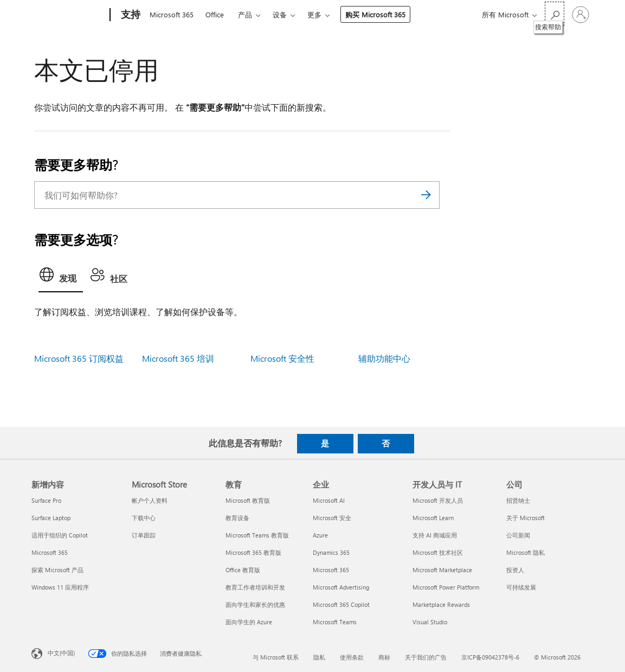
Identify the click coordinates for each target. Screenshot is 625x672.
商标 (384, 657)
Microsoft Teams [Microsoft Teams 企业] (335, 622)
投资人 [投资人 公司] (515, 570)
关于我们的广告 (426, 657)
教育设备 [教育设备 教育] (237, 518)
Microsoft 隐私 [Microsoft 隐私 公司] (526, 552)
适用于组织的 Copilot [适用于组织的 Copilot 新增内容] (60, 535)
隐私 (319, 657)
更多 (314, 14)
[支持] (130, 15)
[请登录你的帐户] (581, 15)
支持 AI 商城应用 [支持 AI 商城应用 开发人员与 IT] (435, 535)
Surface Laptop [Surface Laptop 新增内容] (51, 518)
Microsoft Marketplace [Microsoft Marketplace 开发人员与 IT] (442, 570)
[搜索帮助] (555, 14)
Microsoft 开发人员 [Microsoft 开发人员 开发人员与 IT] (438, 500)
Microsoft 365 (172, 14)
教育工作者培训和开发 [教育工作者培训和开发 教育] (255, 587)
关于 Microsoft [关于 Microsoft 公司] (526, 518)
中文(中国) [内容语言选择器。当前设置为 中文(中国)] (61, 652)
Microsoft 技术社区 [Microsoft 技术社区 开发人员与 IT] (438, 552)
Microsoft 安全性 (282, 358)
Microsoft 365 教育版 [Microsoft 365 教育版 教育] (253, 552)
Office (215, 14)
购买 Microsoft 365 (375, 14)
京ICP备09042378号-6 (490, 657)
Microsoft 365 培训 (178, 358)
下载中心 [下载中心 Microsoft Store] (144, 518)
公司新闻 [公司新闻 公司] (518, 535)
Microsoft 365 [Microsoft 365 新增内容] (50, 552)
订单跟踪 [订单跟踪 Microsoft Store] (144, 535)
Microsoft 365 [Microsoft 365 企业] (331, 570)
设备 (280, 14)
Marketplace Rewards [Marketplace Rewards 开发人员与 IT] (441, 604)
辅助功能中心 (384, 358)
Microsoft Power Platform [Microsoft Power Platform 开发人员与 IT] (446, 587)
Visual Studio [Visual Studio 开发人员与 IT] (430, 622)
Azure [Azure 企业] (320, 535)
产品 (245, 14)
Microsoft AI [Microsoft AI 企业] (329, 500)
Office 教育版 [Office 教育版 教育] (243, 570)
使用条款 (352, 657)
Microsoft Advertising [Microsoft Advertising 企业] (341, 587)
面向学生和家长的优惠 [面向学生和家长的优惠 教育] (255, 604)
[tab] (61, 278)
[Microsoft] (69, 15)
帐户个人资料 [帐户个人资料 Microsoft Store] (150, 500)
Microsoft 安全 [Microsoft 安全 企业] (332, 518)
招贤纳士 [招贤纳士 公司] (518, 500)
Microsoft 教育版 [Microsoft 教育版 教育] (248, 500)
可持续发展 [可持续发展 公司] (521, 587)
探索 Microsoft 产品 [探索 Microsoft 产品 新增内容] (57, 570)
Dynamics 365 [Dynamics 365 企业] (331, 552)
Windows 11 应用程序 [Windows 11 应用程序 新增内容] (60, 587)
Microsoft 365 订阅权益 (79, 358)
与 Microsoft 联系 (276, 657)
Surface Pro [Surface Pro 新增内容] (46, 500)
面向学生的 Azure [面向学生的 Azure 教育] (249, 622)
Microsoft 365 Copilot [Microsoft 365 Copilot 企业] (341, 604)
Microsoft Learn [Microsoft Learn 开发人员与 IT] (433, 518)
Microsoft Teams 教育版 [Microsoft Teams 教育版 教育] (257, 535)
